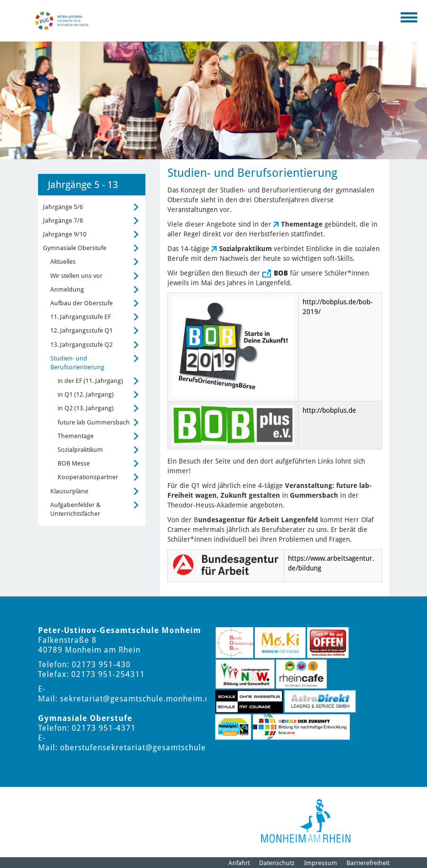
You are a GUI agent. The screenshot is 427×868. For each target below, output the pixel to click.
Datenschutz (277, 863)
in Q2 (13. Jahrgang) (86, 408)
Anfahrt (239, 863)
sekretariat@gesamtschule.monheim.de (137, 699)
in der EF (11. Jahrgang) (90, 381)
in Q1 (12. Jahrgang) (86, 394)
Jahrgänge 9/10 (65, 234)
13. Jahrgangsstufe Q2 (81, 345)
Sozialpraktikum (80, 450)
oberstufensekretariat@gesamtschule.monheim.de (159, 748)
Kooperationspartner (88, 477)
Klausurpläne (69, 491)
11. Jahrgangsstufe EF (81, 317)
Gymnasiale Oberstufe (75, 248)
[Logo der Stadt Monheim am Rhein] (306, 821)
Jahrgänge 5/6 (63, 207)
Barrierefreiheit (368, 863)
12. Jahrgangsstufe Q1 (81, 330)
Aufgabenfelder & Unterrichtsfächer (75, 509)
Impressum (321, 863)
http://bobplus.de (329, 410)
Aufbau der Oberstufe (81, 303)
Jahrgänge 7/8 (63, 221)
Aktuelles (63, 262)
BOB (281, 273)
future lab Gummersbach (94, 422)
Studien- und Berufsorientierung (77, 363)
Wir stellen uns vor (76, 276)
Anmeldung (67, 289)
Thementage (76, 436)
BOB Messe (74, 463)
